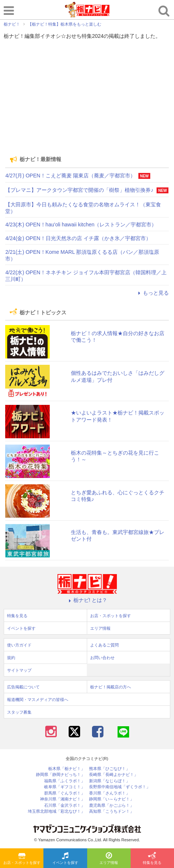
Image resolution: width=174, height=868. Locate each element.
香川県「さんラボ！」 (109, 793)
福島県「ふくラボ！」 (65, 781)
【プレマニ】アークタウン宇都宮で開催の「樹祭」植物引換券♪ (79, 190)
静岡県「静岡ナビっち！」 (60, 775)
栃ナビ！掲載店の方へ (111, 687)
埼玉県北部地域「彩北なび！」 (56, 811)
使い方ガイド (19, 645)
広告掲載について (23, 687)
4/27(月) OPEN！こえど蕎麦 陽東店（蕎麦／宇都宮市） (70, 176)
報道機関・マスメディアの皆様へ (38, 700)
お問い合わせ (102, 658)
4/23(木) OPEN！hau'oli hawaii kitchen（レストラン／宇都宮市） (81, 225)
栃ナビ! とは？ (87, 600)
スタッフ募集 (19, 712)
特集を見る (152, 859)
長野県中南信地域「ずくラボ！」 (120, 787)
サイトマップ (19, 670)
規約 (11, 658)
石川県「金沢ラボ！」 (65, 805)
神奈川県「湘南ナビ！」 (63, 799)
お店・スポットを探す (22, 859)
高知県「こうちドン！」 (111, 811)
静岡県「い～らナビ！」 (111, 799)
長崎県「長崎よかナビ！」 (114, 775)
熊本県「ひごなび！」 (109, 769)
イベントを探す (65, 859)
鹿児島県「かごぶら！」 (111, 805)
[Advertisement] (87, 98)
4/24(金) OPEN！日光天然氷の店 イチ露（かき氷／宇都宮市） (78, 238)
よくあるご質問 (104, 645)
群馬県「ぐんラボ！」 (65, 793)
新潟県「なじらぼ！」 (109, 781)
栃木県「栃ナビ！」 (67, 769)
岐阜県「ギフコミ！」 (65, 787)
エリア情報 (109, 859)
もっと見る (152, 293)
